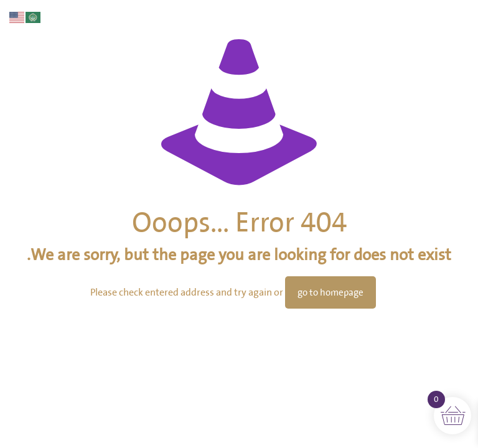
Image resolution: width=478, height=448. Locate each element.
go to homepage (330, 292)
